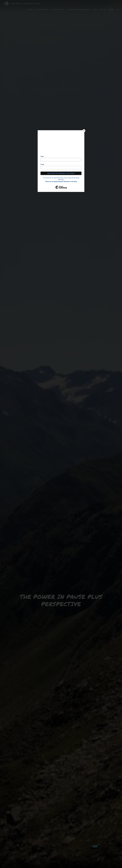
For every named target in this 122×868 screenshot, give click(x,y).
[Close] (84, 131)
